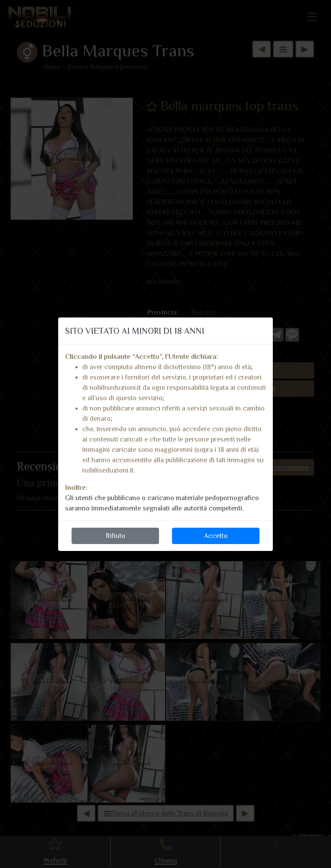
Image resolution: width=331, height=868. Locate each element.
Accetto (216, 536)
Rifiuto (116, 536)
